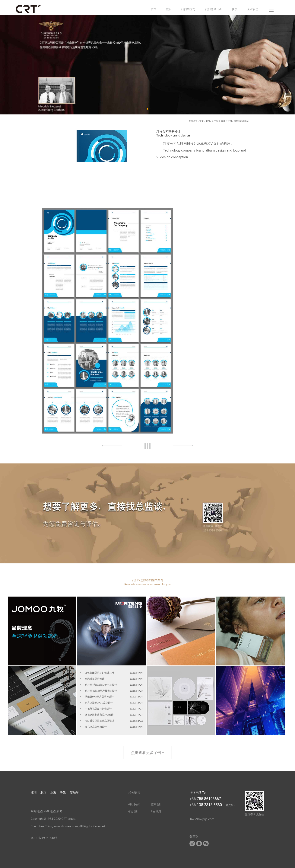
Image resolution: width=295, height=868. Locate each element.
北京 (43, 793)
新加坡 (74, 793)
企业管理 (253, 9)
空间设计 (156, 804)
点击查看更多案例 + (147, 753)
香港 (63, 793)
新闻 (59, 811)
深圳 (34, 793)
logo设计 (156, 811)
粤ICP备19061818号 (44, 838)
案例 (169, 9)
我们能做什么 (214, 9)
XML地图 (50, 811)
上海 (53, 793)
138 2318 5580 (210, 805)
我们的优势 (188, 9)
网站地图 (37, 811)
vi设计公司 (134, 804)
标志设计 (133, 811)
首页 (154, 9)
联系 (234, 9)
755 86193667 (209, 799)
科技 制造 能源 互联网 (222, 121)
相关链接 (134, 793)
